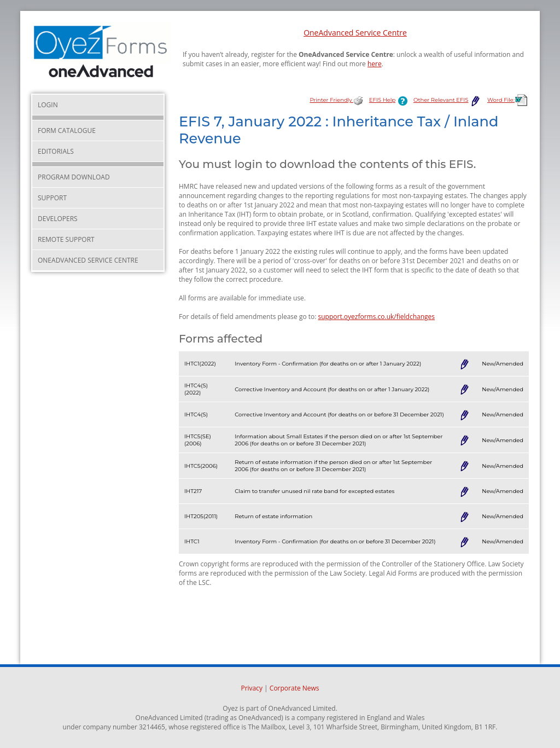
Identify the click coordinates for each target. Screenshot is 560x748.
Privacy (252, 688)
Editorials (56, 151)
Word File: (508, 100)
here (375, 64)
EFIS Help (390, 100)
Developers (58, 219)
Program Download (74, 177)
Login (48, 105)
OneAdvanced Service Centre (355, 33)
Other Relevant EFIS (448, 100)
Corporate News (294, 688)
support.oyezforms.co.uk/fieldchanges (377, 317)
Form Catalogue (67, 131)
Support (52, 198)
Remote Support (66, 239)
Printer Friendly (336, 100)
